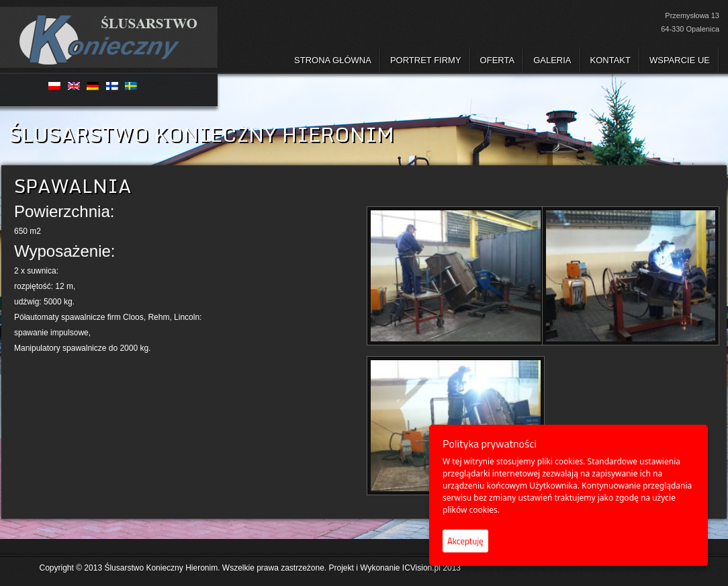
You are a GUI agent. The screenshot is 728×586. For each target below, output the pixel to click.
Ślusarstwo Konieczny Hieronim (161, 568)
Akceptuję (465, 541)
